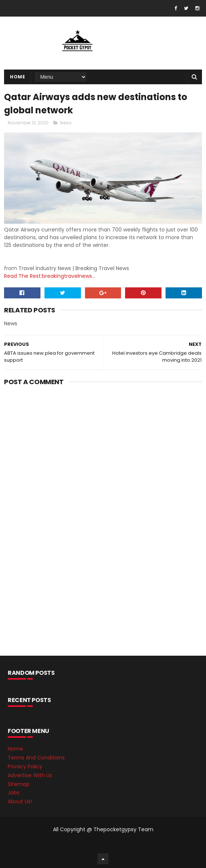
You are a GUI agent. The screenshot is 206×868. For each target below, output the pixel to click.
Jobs (14, 793)
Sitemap (19, 784)
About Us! (20, 801)
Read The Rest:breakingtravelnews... (50, 276)
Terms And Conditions (36, 758)
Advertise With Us (30, 775)
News (66, 123)
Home (17, 77)
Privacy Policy (25, 766)
